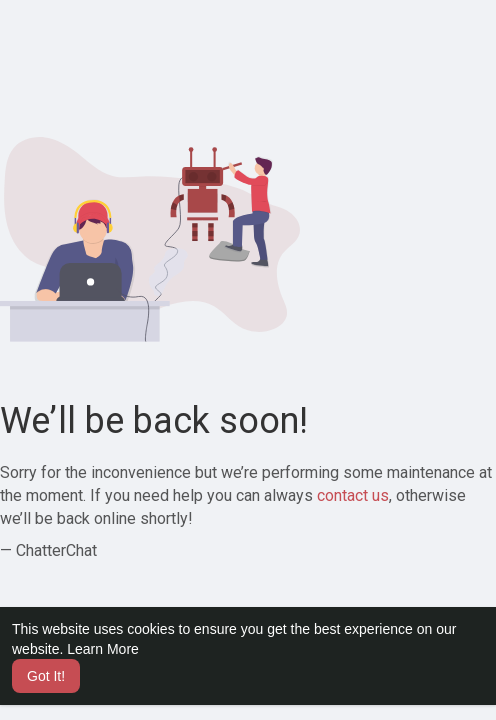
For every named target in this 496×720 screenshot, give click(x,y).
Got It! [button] (46, 676)
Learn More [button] (103, 649)
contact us (353, 495)
